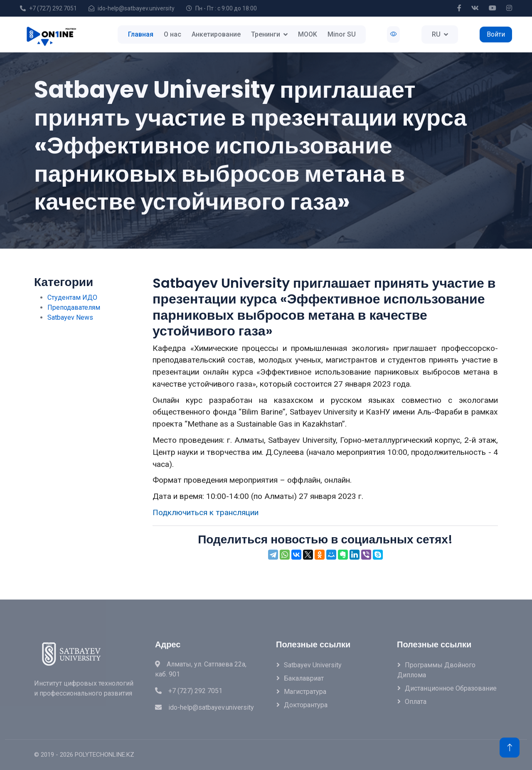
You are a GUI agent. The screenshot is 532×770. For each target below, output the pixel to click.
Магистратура (305, 692)
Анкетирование (216, 34)
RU (436, 34)
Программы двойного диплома (436, 670)
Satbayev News (70, 317)
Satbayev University (313, 665)
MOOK (308, 34)
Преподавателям (74, 307)
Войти (496, 34)
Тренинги (266, 34)
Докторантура (306, 705)
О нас (172, 34)
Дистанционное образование (451, 688)
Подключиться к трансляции (206, 512)
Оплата (416, 702)
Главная (141, 34)
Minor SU (342, 34)
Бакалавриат (304, 678)
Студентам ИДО (72, 297)
